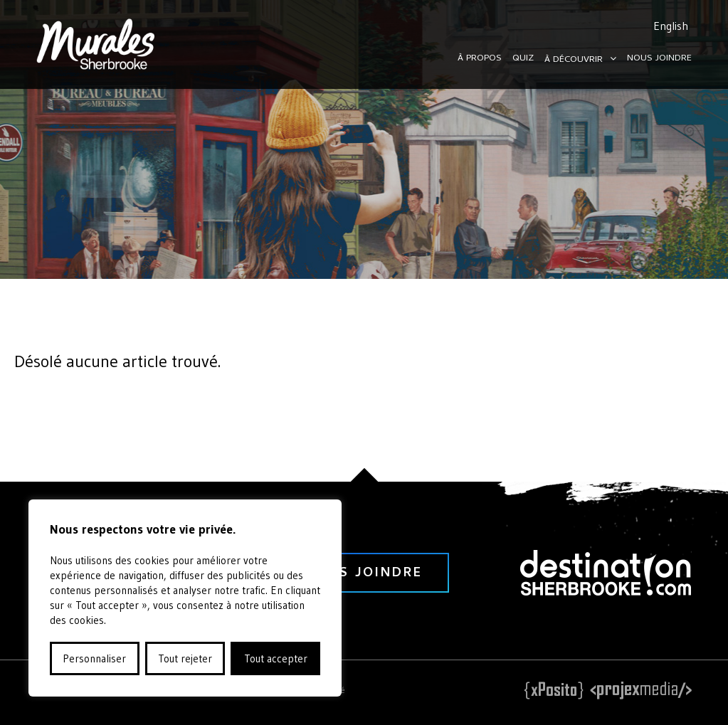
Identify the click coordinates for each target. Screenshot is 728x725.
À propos (480, 59)
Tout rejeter (185, 658)
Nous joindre (659, 59)
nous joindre (364, 574)
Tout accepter (276, 658)
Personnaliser (94, 658)
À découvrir (574, 60)
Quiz (523, 59)
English (671, 26)
